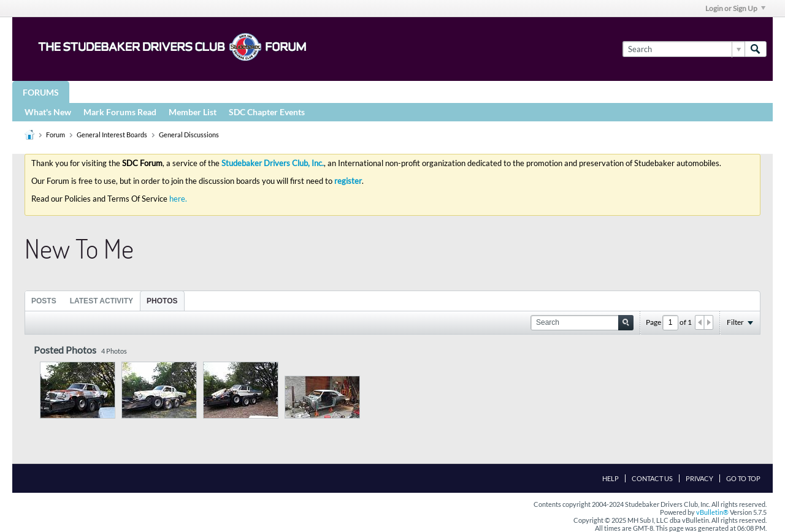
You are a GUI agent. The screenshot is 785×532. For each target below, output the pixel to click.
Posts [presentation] (44, 301)
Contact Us (652, 478)
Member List (193, 112)
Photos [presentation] (162, 301)
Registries (296, 92)
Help (611, 478)
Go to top (743, 478)
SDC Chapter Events (267, 112)
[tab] (44, 301)
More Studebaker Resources (406, 92)
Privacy (699, 478)
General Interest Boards (112, 135)
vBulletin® (712, 512)
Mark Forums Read (120, 112)
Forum (56, 135)
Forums (41, 92)
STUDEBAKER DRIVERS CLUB (193, 92)
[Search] (684, 49)
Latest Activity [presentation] (101, 301)
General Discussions (189, 135)
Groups (97, 92)
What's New (48, 112)
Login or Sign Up (735, 8)
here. (178, 199)
